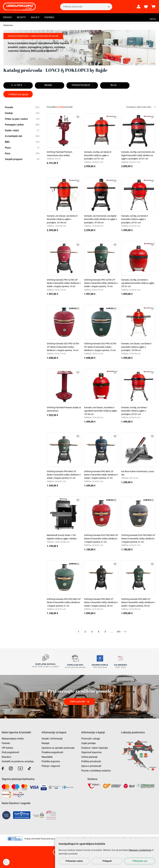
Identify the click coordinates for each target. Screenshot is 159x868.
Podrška (51, 17)
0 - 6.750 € (17, 85)
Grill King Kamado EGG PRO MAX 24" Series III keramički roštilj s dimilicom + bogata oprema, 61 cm (101, 539)
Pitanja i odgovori (51, 765)
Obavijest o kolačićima (140, 850)
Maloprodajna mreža (13, 738)
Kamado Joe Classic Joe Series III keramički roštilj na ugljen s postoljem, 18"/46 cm (62, 219)
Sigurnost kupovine (91, 752)
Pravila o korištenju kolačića (96, 770)
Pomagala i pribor (22, 125)
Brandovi (6, 756)
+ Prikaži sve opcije (18, 94)
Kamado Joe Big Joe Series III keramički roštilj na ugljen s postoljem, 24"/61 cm (98, 155)
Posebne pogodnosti (52, 752)
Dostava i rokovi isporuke (95, 747)
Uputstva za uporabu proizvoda (58, 747)
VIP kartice (7, 747)
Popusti (8, 17)
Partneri (6, 742)
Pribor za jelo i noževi (22, 119)
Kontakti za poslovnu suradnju (18, 761)
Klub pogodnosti (10, 752)
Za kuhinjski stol (22, 136)
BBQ (22, 142)
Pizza (22, 148)
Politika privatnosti (91, 761)
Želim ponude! (77, 701)
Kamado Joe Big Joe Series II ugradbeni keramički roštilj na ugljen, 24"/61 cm (138, 283)
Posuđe (22, 108)
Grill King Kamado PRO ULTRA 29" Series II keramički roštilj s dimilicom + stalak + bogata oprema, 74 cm (64, 283)
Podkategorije (81, 85)
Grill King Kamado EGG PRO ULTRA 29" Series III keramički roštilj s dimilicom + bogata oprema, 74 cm (63, 347)
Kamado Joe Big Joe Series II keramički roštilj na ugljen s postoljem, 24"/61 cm (135, 219)
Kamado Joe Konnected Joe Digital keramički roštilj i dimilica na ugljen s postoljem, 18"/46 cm (101, 219)
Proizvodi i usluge (91, 738)
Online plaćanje (89, 756)
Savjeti (36, 17)
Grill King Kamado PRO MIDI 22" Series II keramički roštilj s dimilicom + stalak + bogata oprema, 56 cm (101, 602)
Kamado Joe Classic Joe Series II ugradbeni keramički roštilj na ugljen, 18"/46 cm (101, 411)
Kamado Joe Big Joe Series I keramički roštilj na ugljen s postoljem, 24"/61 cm (134, 411)
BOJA (114, 85)
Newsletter (47, 756)
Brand (48, 85)
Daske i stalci (22, 131)
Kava (22, 153)
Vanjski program (22, 159)
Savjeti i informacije (52, 738)
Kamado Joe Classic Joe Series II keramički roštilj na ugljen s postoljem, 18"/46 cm (136, 347)
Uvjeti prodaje (88, 742)
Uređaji (22, 113)
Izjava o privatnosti (91, 765)
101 (119, 632)
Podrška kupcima (51, 761)
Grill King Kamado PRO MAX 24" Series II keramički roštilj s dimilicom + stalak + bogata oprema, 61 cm (64, 475)
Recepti (22, 17)
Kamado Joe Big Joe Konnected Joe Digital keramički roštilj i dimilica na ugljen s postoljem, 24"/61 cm (138, 155)
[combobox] (141, 107)
